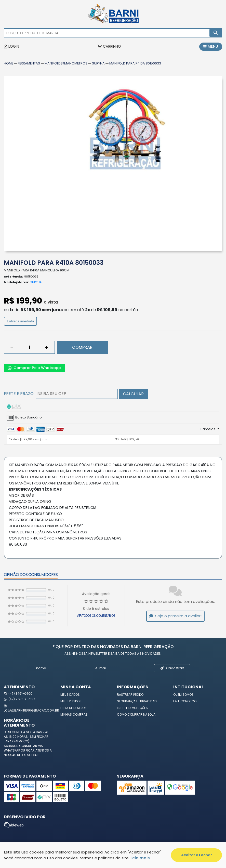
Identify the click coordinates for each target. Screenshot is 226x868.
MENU (211, 46)
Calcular (133, 394)
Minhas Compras (74, 714)
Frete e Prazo (19, 394)
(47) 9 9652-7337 (19, 699)
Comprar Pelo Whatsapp (34, 368)
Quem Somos (183, 695)
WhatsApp (12, 750)
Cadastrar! (172, 668)
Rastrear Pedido (130, 695)
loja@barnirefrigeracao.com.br (28, 708)
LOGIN (11, 46)
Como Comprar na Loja (136, 714)
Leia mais (140, 858)
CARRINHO (109, 46)
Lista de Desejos (74, 708)
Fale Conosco (185, 701)
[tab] (113, 406)
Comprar (82, 347)
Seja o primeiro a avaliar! (175, 616)
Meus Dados (70, 695)
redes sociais (28, 755)
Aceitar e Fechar (197, 855)
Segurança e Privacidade (137, 701)
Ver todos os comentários (96, 616)
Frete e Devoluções (132, 708)
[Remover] (12, 347)
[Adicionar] (47, 347)
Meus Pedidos (71, 701)
